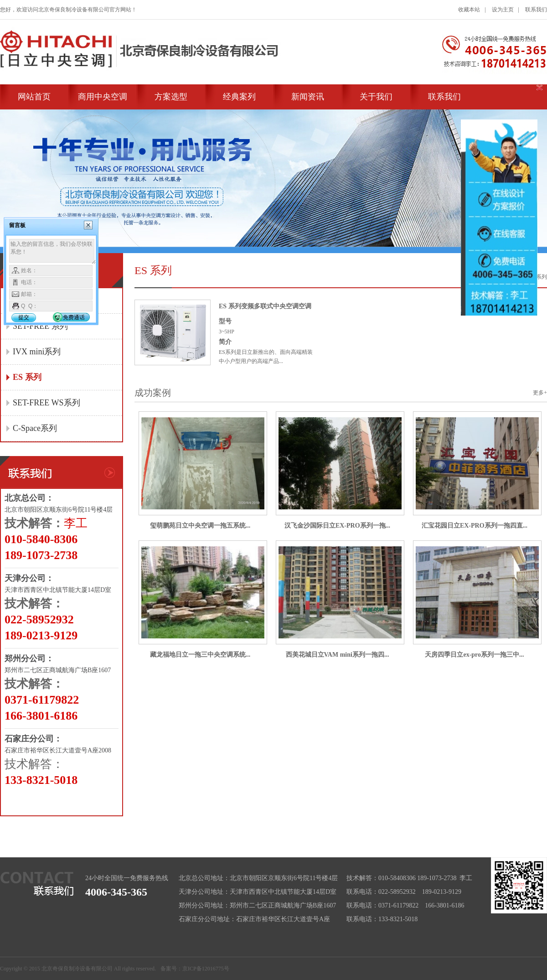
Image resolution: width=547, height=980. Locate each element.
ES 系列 (27, 377)
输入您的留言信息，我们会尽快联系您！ (53, 252)
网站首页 (34, 97)
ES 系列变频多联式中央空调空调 (265, 306)
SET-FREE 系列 (40, 326)
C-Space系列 (35, 428)
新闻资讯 (308, 97)
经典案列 (239, 97)
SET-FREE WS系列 (46, 403)
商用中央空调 (103, 97)
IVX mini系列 (37, 352)
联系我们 (536, 10)
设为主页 (503, 10)
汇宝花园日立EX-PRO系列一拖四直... (475, 526)
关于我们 (376, 97)
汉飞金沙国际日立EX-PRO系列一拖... (337, 526)
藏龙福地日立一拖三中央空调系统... (200, 655)
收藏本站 (469, 10)
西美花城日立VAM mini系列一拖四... (338, 655)
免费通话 (74, 317)
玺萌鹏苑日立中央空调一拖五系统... (200, 526)
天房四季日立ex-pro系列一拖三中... (474, 655)
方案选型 (171, 97)
